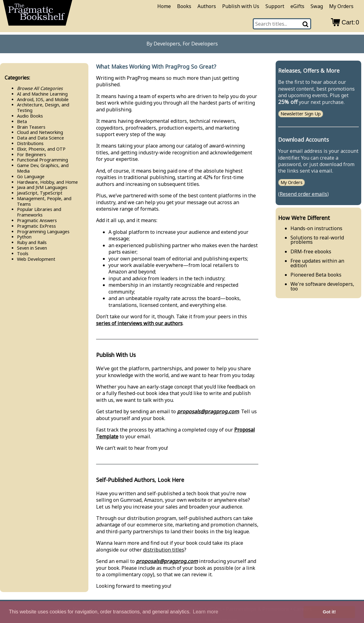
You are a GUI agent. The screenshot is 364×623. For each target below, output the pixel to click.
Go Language (31, 176)
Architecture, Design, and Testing (43, 107)
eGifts (297, 6)
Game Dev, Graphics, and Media (43, 168)
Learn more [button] (205, 612)
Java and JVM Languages (42, 187)
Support (275, 6)
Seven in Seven (32, 248)
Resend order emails (303, 194)
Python (24, 237)
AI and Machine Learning (42, 94)
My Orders (341, 6)
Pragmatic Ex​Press (36, 226)
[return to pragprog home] (38, 15)
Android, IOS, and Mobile (43, 99)
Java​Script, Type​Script (40, 193)
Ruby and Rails (32, 242)
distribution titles (164, 550)
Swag (317, 6)
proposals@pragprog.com (208, 411)
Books (184, 6)
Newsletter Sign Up (301, 114)
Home (164, 6)
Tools (23, 253)
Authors (207, 6)
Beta (22, 121)
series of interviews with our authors (139, 323)
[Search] (306, 24)
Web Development (36, 259)
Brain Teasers (31, 127)
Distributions (30, 143)
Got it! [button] (329, 612)
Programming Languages (43, 232)
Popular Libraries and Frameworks (39, 212)
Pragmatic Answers (37, 220)
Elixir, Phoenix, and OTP (41, 149)
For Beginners (32, 155)
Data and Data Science (40, 138)
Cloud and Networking (40, 132)
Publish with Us (241, 6)
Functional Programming (42, 160)
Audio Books (30, 116)
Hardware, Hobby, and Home (47, 182)
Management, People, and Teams (44, 201)
